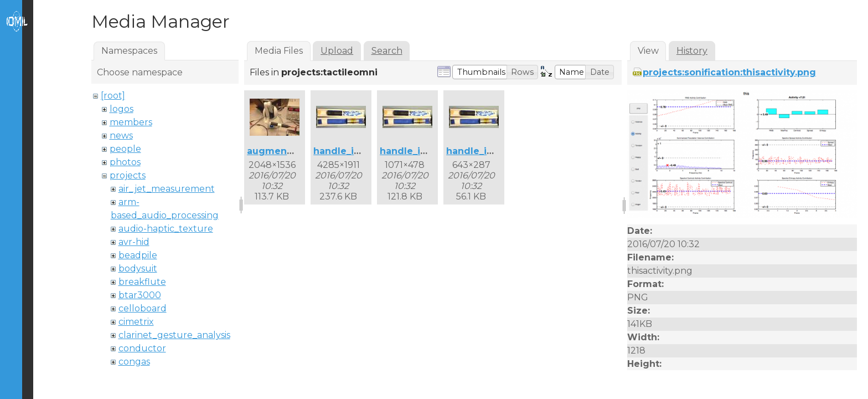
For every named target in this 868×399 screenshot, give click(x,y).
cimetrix (136, 322)
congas (134, 362)
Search (387, 51)
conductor (142, 348)
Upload (337, 51)
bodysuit (138, 268)
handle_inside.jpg (356, 151)
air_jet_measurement (167, 189)
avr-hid (134, 242)
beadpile (138, 255)
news (121, 135)
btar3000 (140, 295)
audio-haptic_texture (166, 229)
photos (125, 162)
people (125, 149)
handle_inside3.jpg (491, 151)
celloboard (143, 308)
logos (122, 109)
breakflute (142, 282)
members (131, 122)
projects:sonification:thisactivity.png (729, 72)
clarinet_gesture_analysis (174, 335)
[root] (113, 96)
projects (128, 175)
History (692, 51)
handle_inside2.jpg (425, 151)
